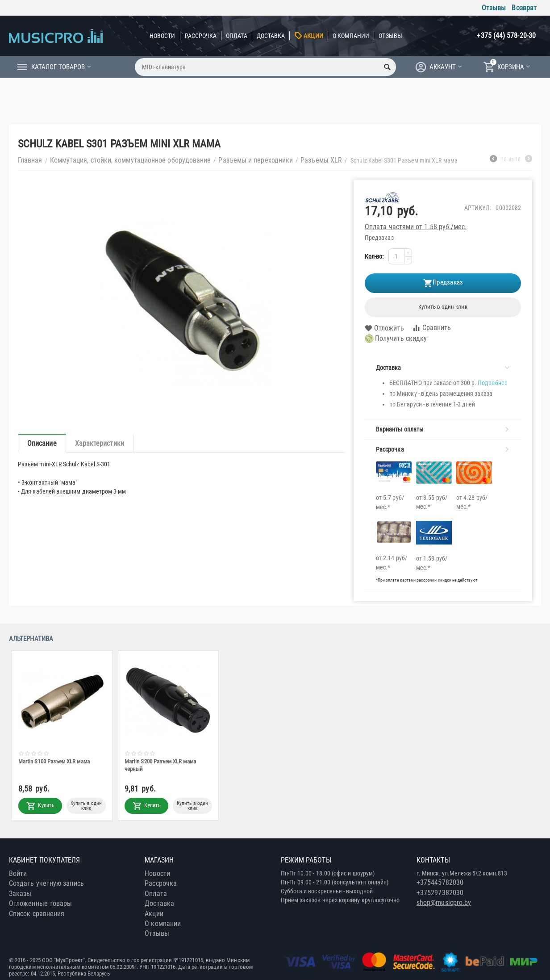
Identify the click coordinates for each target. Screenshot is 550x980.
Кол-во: (374, 256)
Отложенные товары (40, 903)
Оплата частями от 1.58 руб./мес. (416, 227)
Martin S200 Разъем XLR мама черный (160, 765)
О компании (351, 36)
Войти (18, 873)
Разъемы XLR (321, 160)
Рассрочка (201, 36)
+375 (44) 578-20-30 (506, 36)
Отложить (384, 328)
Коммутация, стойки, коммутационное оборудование (131, 160)
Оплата (236, 36)
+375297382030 (440, 893)
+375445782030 (440, 882)
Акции (313, 36)
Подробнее (493, 383)
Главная (30, 160)
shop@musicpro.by (444, 903)
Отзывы (494, 8)
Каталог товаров (58, 67)
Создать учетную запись (46, 883)
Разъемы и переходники (256, 160)
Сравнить (432, 328)
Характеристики (100, 443)
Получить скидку (396, 339)
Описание (42, 443)
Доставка (271, 36)
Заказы (20, 894)
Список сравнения (37, 914)
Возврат (524, 8)
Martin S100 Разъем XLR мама (54, 761)
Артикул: (478, 208)
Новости (162, 36)
